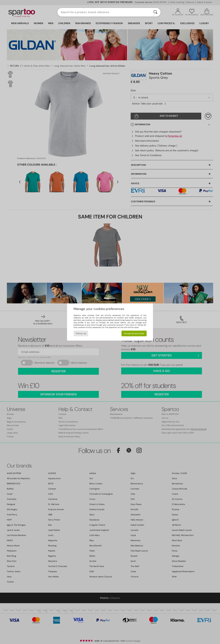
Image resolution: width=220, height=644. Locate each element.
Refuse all (81, 333)
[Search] (155, 12)
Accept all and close (134, 333)
